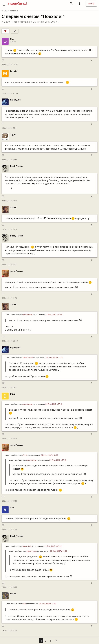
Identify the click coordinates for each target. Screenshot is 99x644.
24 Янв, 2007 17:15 (9, 630)
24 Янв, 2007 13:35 (9, 439)
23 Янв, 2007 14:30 (9, 229)
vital (24, 604)
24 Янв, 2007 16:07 (9, 587)
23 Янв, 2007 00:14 (9, 128)
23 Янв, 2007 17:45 (9, 298)
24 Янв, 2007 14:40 (9, 530)
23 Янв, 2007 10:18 (9, 160)
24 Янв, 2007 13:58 (9, 501)
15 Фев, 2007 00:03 (48, 22)
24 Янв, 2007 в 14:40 (48, 604)
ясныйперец (27, 315)
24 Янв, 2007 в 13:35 (49, 455)
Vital (12, 507)
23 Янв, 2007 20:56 (10, 341)
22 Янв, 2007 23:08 (10, 93)
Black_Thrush (17, 166)
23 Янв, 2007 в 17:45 (54, 315)
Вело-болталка (10, 11)
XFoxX (13, 207)
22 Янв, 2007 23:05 (10, 65)
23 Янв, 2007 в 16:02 (55, 358)
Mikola (13, 594)
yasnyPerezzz (17, 271)
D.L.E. (13, 394)
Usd (12, 39)
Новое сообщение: (22, 22)
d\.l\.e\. (25, 455)
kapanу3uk (15, 100)
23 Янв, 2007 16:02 (9, 265)
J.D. (35, 22)
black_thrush (28, 358)
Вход (91, 4)
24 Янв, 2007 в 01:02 (53, 546)
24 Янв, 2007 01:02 (9, 387)
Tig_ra (13, 135)
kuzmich (14, 71)
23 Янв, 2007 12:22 (9, 201)
